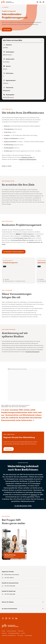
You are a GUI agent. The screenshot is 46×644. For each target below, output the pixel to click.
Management (7, 90)
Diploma (34, 495)
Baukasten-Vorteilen (27, 157)
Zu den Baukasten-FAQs (23, 506)
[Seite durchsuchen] (40, 2)
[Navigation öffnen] (43, 2)
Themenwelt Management (32, 352)
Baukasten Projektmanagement (28, 159)
